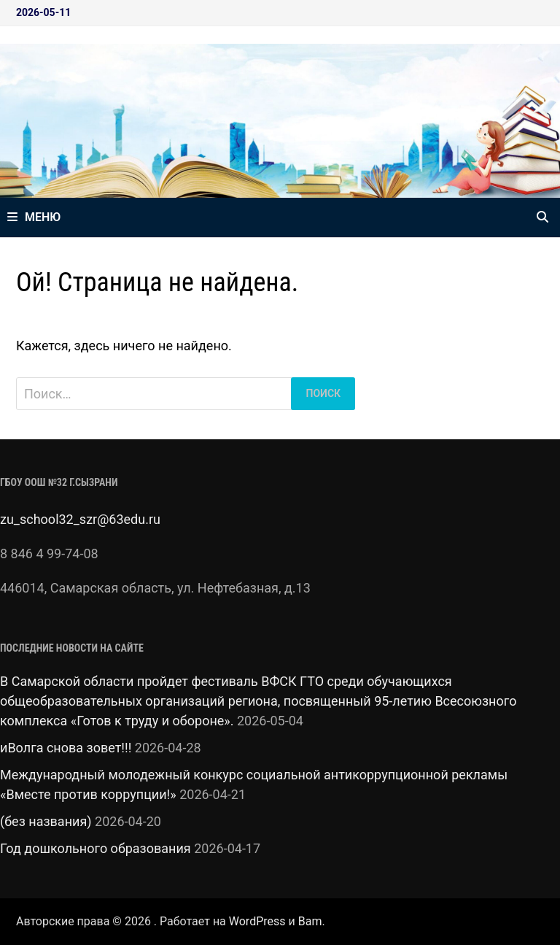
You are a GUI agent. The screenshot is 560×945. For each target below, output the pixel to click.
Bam (310, 921)
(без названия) (46, 821)
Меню (34, 217)
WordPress (257, 921)
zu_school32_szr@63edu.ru (80, 519)
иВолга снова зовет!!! (66, 748)
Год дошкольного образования (96, 848)
